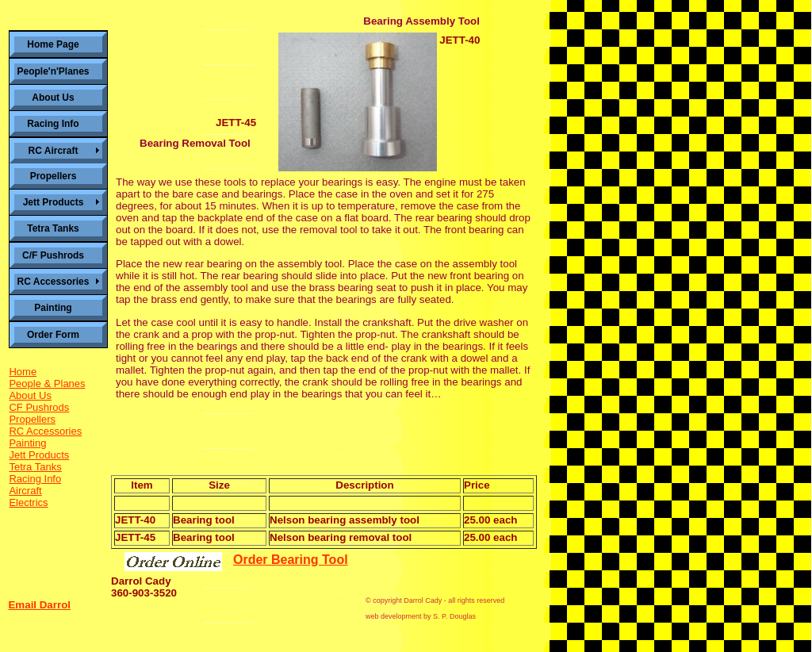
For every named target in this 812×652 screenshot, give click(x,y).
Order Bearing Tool (291, 560)
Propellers (32, 419)
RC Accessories (45, 431)
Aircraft (25, 491)
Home (23, 372)
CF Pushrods (39, 407)
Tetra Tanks (35, 467)
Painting (27, 443)
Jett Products (39, 455)
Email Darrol (39, 605)
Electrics (28, 502)
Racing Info (35, 479)
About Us (30, 395)
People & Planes (47, 384)
